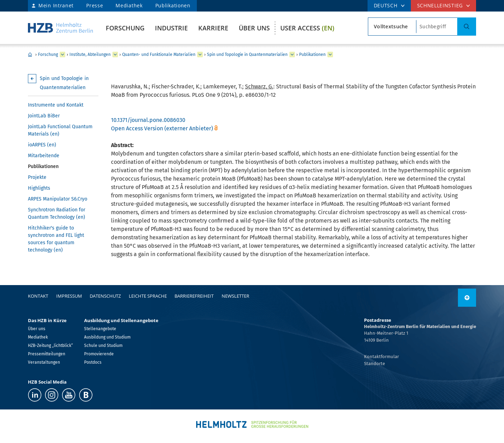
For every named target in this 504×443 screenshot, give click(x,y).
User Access (307, 28)
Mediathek (129, 5)
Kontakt (38, 296)
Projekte (37, 177)
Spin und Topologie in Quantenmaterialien (247, 55)
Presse (95, 5)
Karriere (213, 28)
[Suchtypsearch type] (392, 27)
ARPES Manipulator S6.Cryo (58, 199)
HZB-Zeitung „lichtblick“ (50, 346)
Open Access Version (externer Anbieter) (162, 128)
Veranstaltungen (44, 362)
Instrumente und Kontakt (56, 105)
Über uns (254, 28)
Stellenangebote (100, 329)
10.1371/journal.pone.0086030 (148, 120)
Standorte (375, 364)
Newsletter (235, 296)
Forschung (125, 28)
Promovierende (99, 354)
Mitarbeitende (44, 156)
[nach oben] (467, 298)
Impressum (69, 296)
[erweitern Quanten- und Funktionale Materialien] (200, 55)
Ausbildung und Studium (107, 337)
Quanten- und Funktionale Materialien (159, 55)
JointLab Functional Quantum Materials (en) (60, 130)
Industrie (171, 28)
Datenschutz (105, 296)
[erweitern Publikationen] (330, 55)
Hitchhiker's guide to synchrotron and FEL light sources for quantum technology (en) (56, 239)
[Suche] (467, 27)
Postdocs (93, 362)
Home (30, 55)
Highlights (39, 188)
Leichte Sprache (148, 296)
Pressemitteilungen (47, 354)
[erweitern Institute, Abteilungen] (115, 55)
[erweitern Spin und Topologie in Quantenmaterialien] (292, 55)
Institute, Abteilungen (90, 55)
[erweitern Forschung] (62, 55)
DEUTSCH (386, 5)
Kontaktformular (381, 357)
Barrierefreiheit (194, 296)
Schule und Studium (103, 346)
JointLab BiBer (44, 116)
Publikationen (173, 5)
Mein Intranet (56, 5)
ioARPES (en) (42, 145)
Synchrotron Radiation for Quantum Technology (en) (57, 213)
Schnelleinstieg (440, 5)
